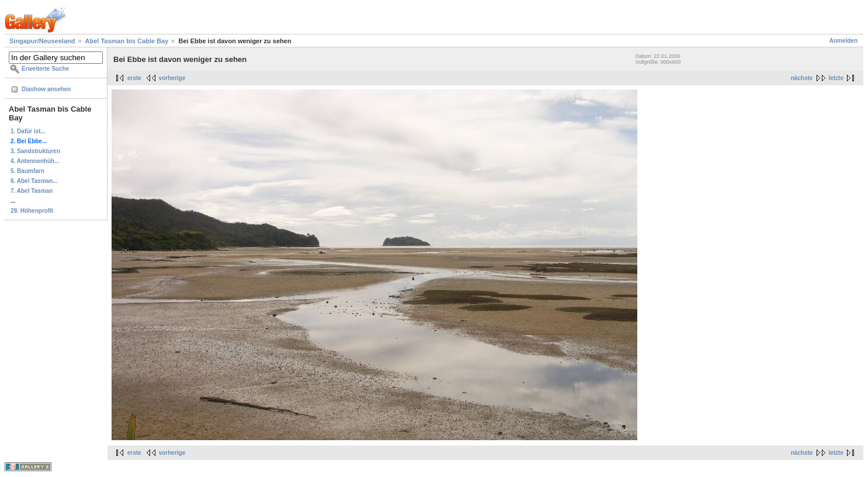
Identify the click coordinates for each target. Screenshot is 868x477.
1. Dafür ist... (28, 131)
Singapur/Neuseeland (42, 41)
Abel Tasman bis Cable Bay (127, 41)
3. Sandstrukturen (35, 151)
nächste (802, 78)
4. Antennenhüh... (35, 161)
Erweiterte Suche (45, 69)
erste (134, 78)
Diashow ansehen (46, 89)
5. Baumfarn (27, 171)
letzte (836, 78)
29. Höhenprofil (32, 211)
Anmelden (843, 41)
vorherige (172, 78)
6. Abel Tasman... (34, 181)
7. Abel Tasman (32, 191)
